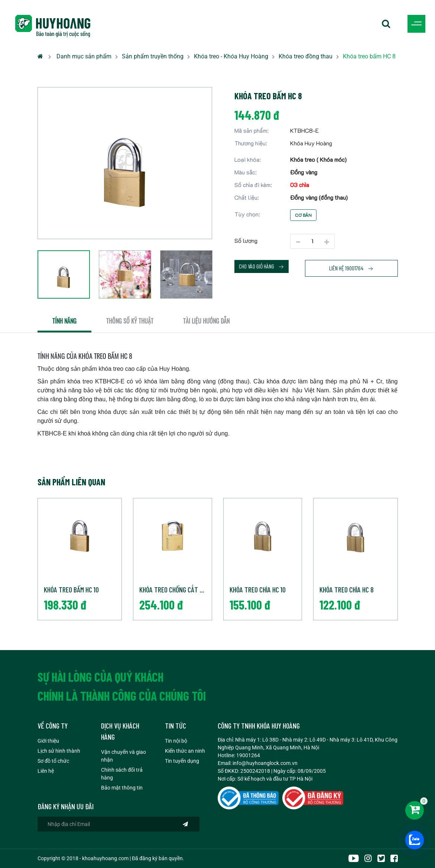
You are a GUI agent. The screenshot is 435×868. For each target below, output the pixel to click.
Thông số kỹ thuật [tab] (130, 321)
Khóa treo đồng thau (306, 56)
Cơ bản (303, 215)
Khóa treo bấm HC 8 (369, 56)
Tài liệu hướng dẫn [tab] (206, 321)
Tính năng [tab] (64, 321)
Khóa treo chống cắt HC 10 (176, 589)
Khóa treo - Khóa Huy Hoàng (231, 56)
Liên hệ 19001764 (351, 268)
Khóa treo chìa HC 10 (258, 589)
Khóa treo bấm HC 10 (71, 589)
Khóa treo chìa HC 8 (347, 589)
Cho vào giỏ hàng (262, 266)
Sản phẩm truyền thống (153, 56)
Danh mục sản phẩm (84, 56)
